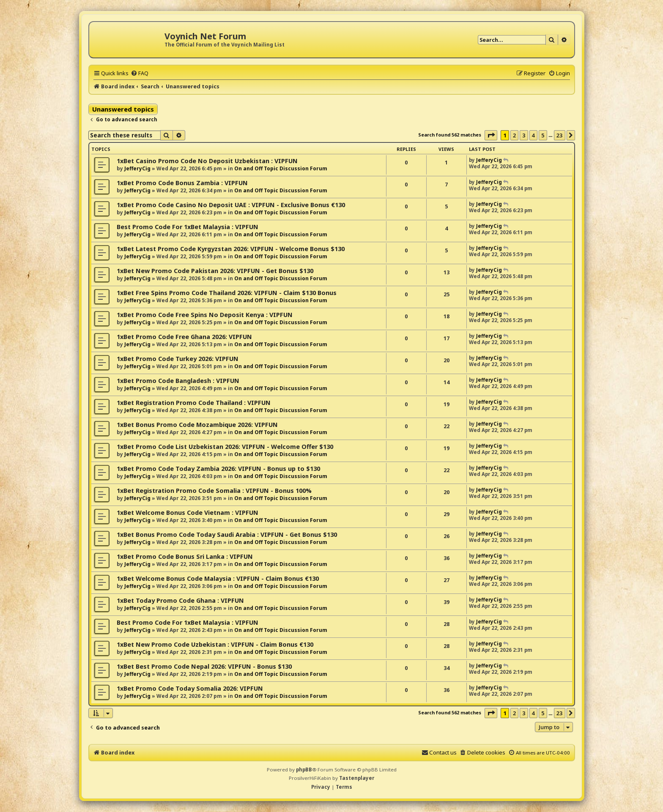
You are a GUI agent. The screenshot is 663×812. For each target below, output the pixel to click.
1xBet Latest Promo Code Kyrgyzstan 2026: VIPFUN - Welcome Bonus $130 (231, 249)
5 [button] (543, 135)
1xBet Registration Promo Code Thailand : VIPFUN (194, 403)
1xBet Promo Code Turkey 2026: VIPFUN (178, 359)
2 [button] (514, 135)
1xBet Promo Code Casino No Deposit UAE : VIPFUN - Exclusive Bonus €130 (231, 205)
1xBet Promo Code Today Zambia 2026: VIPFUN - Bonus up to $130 (218, 469)
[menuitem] (140, 73)
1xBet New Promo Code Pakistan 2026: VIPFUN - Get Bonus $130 (215, 271)
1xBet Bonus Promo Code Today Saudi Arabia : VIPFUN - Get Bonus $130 (227, 534)
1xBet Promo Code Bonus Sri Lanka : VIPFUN (185, 556)
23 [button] (560, 135)
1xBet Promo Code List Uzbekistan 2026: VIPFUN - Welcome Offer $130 (225, 447)
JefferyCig (137, 168)
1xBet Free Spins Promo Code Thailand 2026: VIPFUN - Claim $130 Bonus (227, 293)
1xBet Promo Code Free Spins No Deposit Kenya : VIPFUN (205, 315)
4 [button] (533, 135)
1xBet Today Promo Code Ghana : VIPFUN (180, 600)
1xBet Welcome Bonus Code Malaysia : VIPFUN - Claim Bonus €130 (218, 578)
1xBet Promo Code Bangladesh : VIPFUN (178, 381)
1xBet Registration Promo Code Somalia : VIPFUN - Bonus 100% (214, 491)
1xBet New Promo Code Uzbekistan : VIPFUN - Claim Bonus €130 (215, 644)
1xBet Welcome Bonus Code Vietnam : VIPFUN (188, 513)
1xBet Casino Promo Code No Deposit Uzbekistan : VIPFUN (207, 161)
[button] (491, 135)
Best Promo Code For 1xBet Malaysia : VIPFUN (188, 227)
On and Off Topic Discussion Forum (281, 168)
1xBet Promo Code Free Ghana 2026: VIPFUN (184, 337)
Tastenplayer (357, 778)
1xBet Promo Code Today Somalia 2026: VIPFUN (190, 688)
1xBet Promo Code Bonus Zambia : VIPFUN (182, 183)
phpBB (304, 770)
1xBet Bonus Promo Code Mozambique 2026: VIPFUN (197, 425)
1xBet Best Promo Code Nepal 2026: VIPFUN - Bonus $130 (204, 666)
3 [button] (524, 135)
